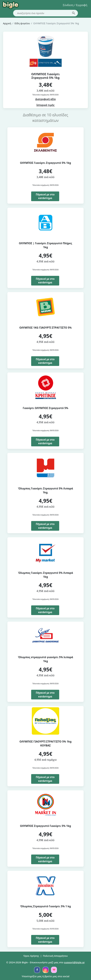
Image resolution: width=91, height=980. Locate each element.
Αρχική (7, 23)
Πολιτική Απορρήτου (55, 956)
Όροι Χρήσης (31, 956)
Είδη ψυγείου (22, 23)
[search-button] (74, 13)
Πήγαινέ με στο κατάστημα (45, 196)
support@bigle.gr (74, 962)
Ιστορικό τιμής (45, 105)
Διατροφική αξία (46, 99)
